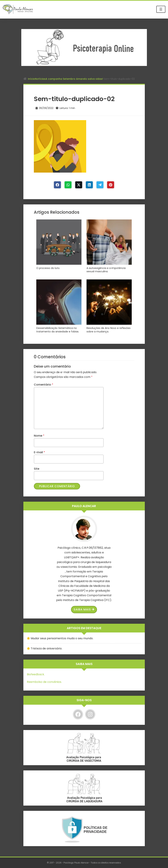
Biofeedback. (36, 674)
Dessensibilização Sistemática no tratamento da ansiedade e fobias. (58, 330)
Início (31, 79)
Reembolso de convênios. (44, 682)
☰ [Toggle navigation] (161, 9)
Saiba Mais (84, 609)
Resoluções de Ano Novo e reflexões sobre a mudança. (109, 330)
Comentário (44, 385)
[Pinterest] (111, 185)
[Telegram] (100, 185)
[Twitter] (79, 185)
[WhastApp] (68, 185)
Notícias (40, 79)
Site (37, 469)
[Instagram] (90, 714)
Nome (39, 436)
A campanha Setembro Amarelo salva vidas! (75, 79)
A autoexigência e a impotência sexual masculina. (106, 270)
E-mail (39, 452)
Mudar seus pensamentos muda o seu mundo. (62, 638)
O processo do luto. (48, 268)
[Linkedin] (89, 185)
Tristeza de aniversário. (46, 648)
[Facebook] (57, 185)
